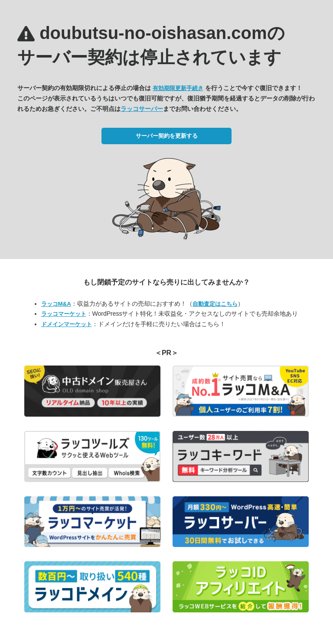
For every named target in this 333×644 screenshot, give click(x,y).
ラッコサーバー (142, 109)
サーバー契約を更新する (167, 136)
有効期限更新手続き (178, 88)
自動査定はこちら (215, 304)
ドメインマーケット (67, 324)
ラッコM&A (56, 304)
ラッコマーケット (64, 314)
